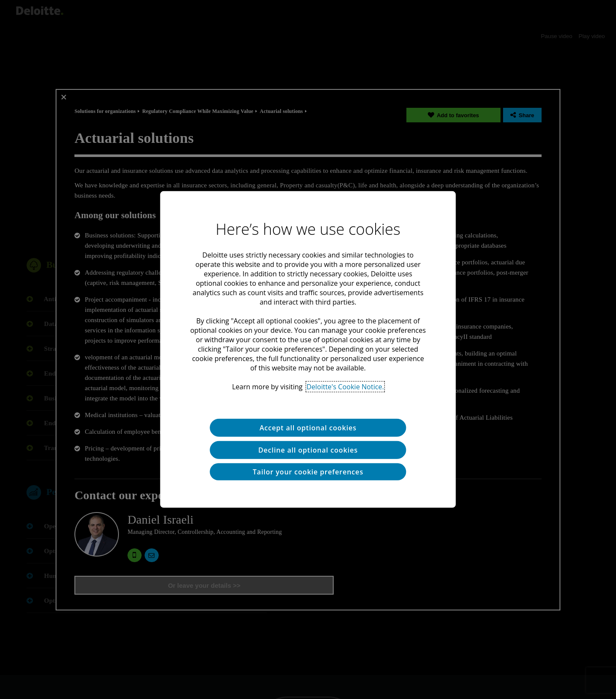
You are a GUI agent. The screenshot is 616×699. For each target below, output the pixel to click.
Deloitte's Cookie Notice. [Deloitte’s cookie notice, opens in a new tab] (345, 387)
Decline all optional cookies (308, 450)
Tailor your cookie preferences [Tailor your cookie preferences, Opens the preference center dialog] (308, 472)
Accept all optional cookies (308, 428)
